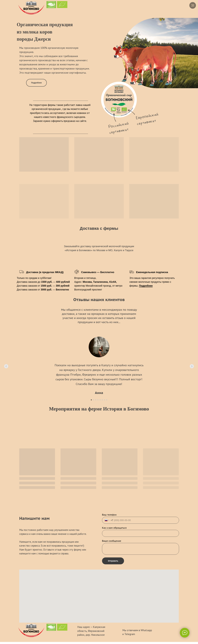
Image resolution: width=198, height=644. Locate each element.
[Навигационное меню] (193, 5)
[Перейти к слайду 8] (107, 400)
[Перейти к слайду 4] (98, 400)
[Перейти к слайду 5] (100, 400)
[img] (31, 8)
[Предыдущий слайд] (6, 366)
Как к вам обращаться (114, 528)
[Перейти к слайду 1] (91, 400)
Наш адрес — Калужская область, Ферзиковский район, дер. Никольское (91, 631)
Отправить (113, 561)
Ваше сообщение (112, 541)
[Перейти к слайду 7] (105, 400)
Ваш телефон (109, 515)
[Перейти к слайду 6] (102, 400)
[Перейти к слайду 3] (96, 400)
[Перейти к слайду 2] (94, 400)
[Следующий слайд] (192, 366)
